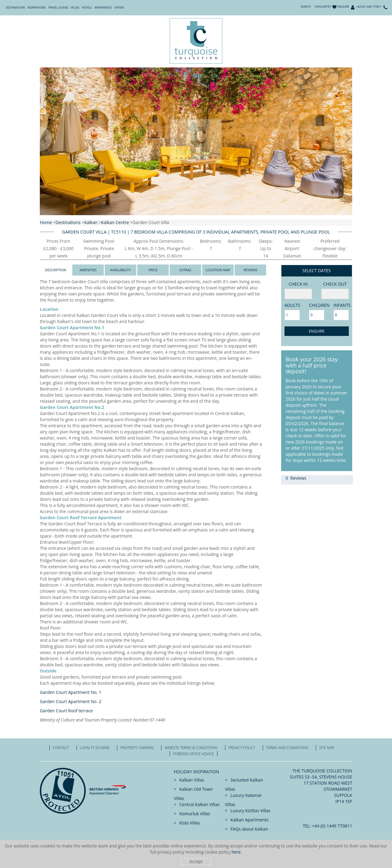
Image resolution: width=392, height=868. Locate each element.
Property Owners (137, 748)
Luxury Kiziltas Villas (251, 811)
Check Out (335, 284)
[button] (40, 139)
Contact (61, 748)
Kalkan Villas (192, 780)
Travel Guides (58, 8)
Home (46, 222)
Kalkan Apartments (250, 820)
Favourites (323, 7)
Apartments (103, 8)
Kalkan (91, 222)
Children (317, 305)
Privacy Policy (242, 748)
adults (292, 305)
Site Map (327, 748)
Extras (186, 270)
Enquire (343, 7)
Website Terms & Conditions (191, 748)
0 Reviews (296, 478)
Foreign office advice (194, 754)
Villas (75, 8)
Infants (341, 305)
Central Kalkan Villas (200, 804)
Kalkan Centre (115, 222)
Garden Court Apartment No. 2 (71, 701)
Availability (121, 270)
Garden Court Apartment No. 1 (71, 692)
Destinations (15, 8)
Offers (119, 8)
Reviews (250, 270)
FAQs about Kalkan (249, 829)
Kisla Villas (190, 823)
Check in (298, 284)
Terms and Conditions (287, 748)
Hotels (87, 8)
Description (56, 270)
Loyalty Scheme (95, 748)
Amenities (88, 270)
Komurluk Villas (195, 814)
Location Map (218, 270)
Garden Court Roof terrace (66, 711)
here (236, 852)
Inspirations (37, 8)
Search (306, 7)
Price (153, 270)
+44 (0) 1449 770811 (369, 7)
